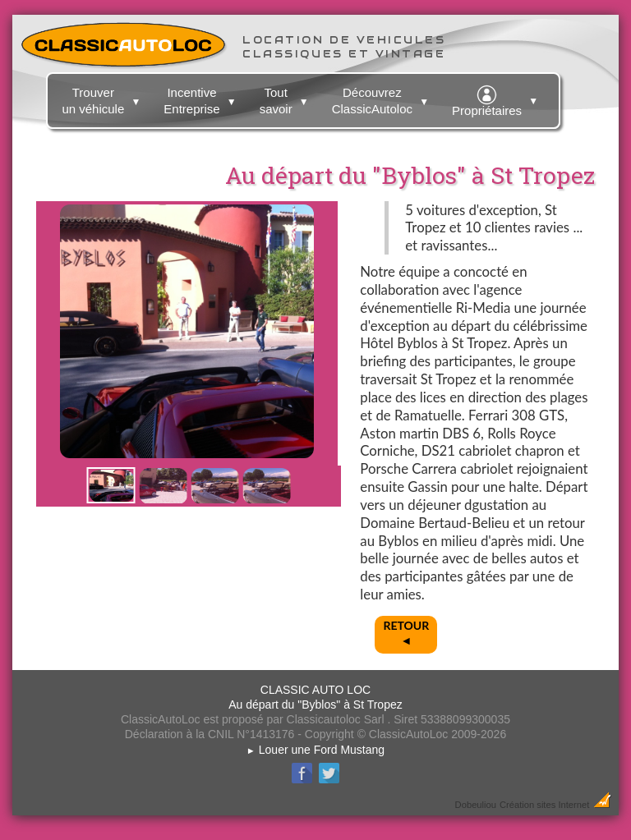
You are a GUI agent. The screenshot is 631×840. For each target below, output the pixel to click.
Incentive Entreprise (202, 98)
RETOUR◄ (406, 633)
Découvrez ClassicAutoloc (382, 98)
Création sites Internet (544, 805)
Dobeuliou (476, 805)
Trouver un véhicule (103, 98)
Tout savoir (286, 98)
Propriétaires (497, 99)
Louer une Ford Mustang (315, 750)
